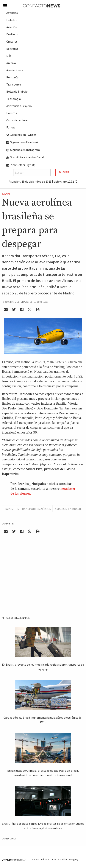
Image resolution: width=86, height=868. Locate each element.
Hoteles (11, 20)
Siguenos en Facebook (22, 142)
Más (9, 56)
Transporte (14, 84)
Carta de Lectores (18, 120)
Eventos (12, 113)
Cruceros (12, 41)
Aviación (12, 27)
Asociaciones (15, 70)
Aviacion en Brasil (68, 509)
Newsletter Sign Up (21, 165)
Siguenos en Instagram (23, 150)
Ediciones (12, 49)
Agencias (12, 13)
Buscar (64, 172)
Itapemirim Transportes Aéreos (27, 509)
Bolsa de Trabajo (17, 91)
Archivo (11, 63)
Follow (11, 127)
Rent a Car (13, 77)
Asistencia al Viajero (19, 106)
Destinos (12, 34)
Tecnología (14, 99)
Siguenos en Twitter (21, 135)
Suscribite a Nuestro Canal (25, 157)
